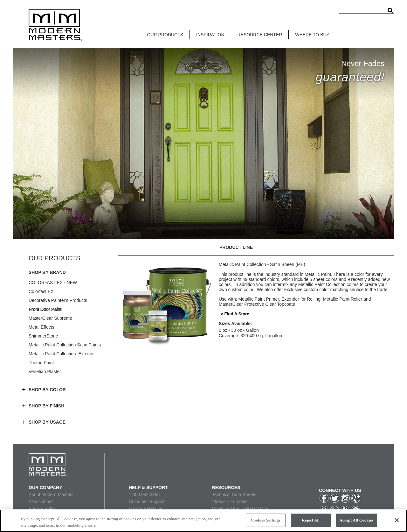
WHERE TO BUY (312, 35)
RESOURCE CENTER (260, 35)
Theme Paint (41, 363)
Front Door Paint (45, 309)
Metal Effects (41, 327)
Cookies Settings (265, 520)
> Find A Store (235, 314)
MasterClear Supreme (50, 318)
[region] (203, 521)
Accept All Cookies (357, 520)
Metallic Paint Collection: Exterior (61, 354)
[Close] (397, 520)
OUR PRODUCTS (165, 35)
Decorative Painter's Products (58, 300)
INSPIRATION (210, 35)
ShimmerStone (43, 336)
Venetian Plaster (45, 372)
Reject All (311, 520)
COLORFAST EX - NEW (53, 283)
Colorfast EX (41, 291)
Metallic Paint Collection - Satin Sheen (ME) (262, 264)
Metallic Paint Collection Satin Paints (65, 345)
